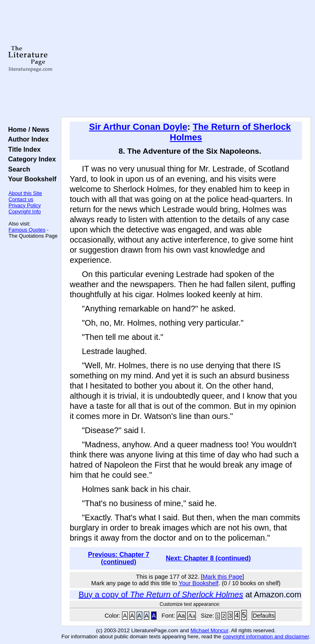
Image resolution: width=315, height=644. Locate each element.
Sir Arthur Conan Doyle (138, 127)
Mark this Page (223, 577)
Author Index (27, 139)
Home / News (27, 129)
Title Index (22, 149)
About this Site (25, 193)
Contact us (21, 199)
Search (17, 169)
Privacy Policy (25, 205)
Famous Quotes (27, 230)
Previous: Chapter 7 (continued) (119, 558)
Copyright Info (25, 211)
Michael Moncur (209, 630)
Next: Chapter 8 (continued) (208, 558)
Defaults (264, 616)
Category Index (30, 159)
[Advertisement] (186, 59)
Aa (181, 616)
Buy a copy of (161, 595)
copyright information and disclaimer (266, 636)
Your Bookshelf (30, 179)
